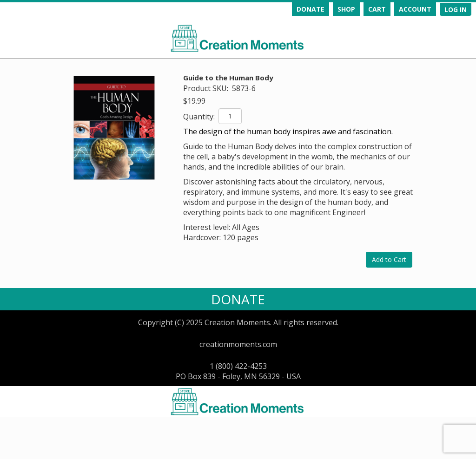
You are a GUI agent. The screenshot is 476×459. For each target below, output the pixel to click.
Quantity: (200, 117)
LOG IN (456, 10)
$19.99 (194, 101)
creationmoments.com (238, 344)
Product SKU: (207, 88)
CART (377, 9)
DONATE (311, 9)
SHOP (346, 9)
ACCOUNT (415, 9)
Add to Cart (389, 259)
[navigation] (366, 9)
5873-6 (244, 88)
